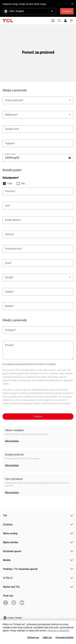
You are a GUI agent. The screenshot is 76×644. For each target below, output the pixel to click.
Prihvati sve (33, 637)
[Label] (38, 129)
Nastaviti (67, 11)
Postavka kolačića (65, 637)
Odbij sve (47, 637)
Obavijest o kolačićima (58, 631)
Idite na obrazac (12, 441)
